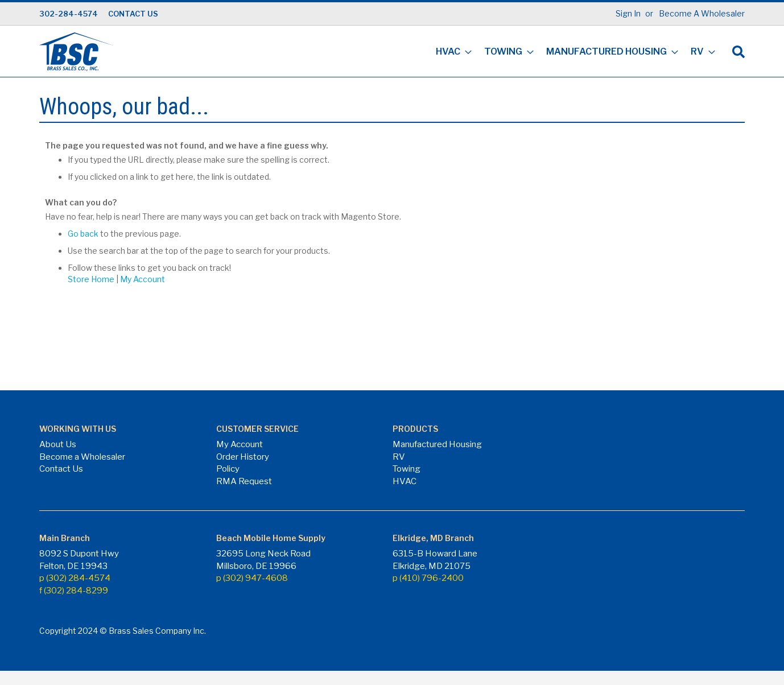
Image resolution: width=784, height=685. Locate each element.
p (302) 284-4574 (75, 578)
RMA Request (244, 481)
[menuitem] (450, 53)
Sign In (628, 13)
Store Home (91, 279)
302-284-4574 (69, 14)
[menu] (572, 53)
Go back (83, 234)
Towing (407, 469)
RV (399, 457)
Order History (243, 457)
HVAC (405, 481)
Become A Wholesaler (702, 13)
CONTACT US (133, 14)
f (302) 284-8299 (74, 591)
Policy (228, 469)
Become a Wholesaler (82, 457)
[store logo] (76, 52)
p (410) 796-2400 (428, 578)
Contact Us (61, 469)
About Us (58, 444)
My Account (143, 279)
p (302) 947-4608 (252, 578)
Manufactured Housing (437, 444)
